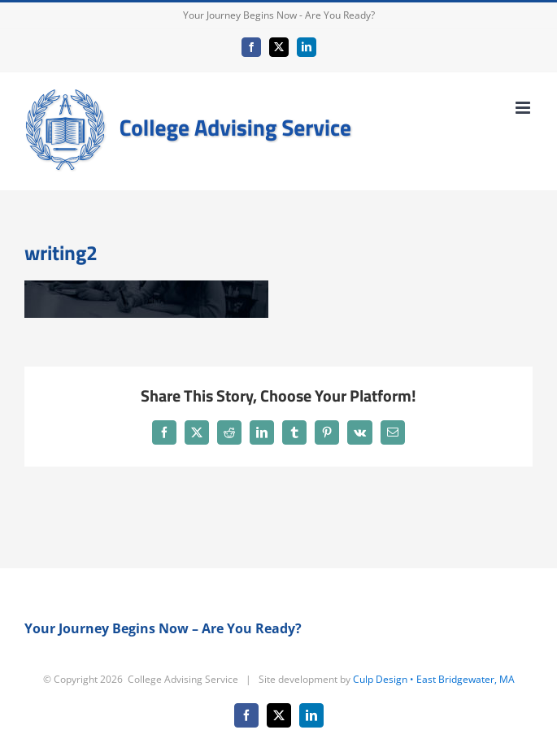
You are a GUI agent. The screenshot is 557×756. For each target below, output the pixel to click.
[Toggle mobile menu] (524, 108)
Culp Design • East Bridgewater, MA (434, 679)
